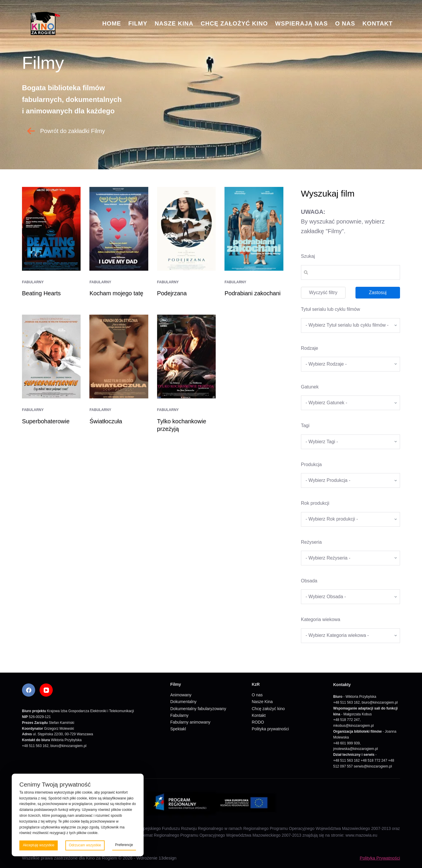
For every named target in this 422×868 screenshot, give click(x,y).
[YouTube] (46, 690)
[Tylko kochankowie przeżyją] (186, 357)
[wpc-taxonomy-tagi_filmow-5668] (350, 442)
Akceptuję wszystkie (39, 845)
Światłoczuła (106, 421)
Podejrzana (172, 293)
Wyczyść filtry (323, 293)
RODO (258, 722)
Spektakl (178, 729)
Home (112, 23)
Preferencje (124, 845)
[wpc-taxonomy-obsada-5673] (350, 597)
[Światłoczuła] (119, 357)
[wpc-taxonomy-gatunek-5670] (350, 403)
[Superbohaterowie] (51, 357)
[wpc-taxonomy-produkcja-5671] (350, 480)
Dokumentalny (183, 702)
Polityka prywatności (270, 729)
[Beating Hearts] (51, 229)
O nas (345, 23)
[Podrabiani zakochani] (254, 229)
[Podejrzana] (186, 229)
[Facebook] (29, 690)
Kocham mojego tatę (116, 293)
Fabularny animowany (190, 722)
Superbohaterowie (46, 421)
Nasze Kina (174, 23)
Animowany (181, 695)
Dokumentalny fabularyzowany (198, 709)
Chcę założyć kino (234, 23)
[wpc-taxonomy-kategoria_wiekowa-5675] (350, 636)
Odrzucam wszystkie (85, 845)
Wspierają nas (302, 23)
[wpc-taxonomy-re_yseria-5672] (350, 558)
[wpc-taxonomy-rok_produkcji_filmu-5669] (350, 519)
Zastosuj (378, 293)
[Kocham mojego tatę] (119, 229)
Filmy (138, 23)
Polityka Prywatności (380, 858)
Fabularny (33, 282)
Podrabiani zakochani (253, 293)
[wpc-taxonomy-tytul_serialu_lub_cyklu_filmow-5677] (350, 325)
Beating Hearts (41, 293)
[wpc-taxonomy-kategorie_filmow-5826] (350, 364)
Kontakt (378, 23)
